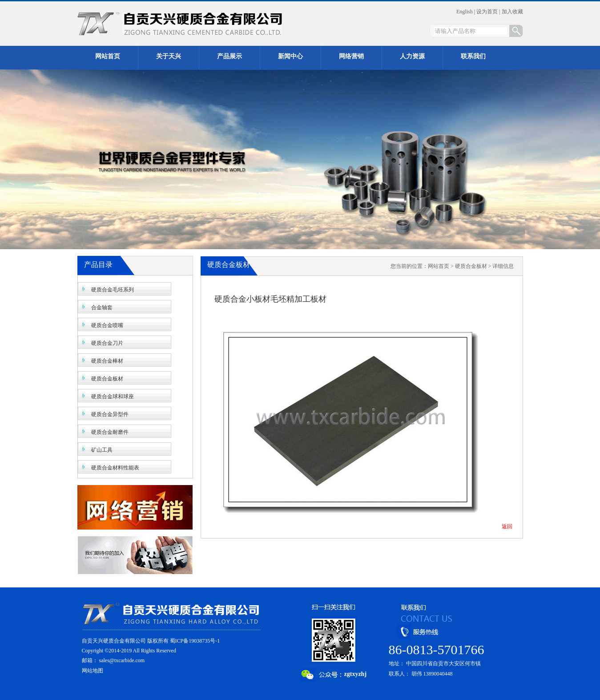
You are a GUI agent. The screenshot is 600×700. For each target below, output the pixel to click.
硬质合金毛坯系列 (113, 290)
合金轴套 (102, 308)
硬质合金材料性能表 (115, 468)
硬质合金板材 (107, 379)
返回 (507, 526)
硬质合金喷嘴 (107, 325)
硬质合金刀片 (107, 343)
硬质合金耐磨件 (110, 432)
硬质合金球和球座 (113, 397)
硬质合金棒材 (107, 361)
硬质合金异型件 (110, 414)
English (465, 12)
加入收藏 (512, 12)
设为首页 (487, 12)
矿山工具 (102, 450)
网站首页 (439, 266)
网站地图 (93, 671)
